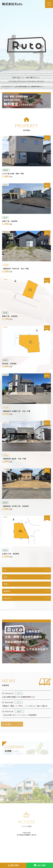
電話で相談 (13, 865)
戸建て (6, 584)
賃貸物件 (7, 591)
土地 (5, 577)
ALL (5, 570)
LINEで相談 (40, 865)
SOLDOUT (8, 598)
